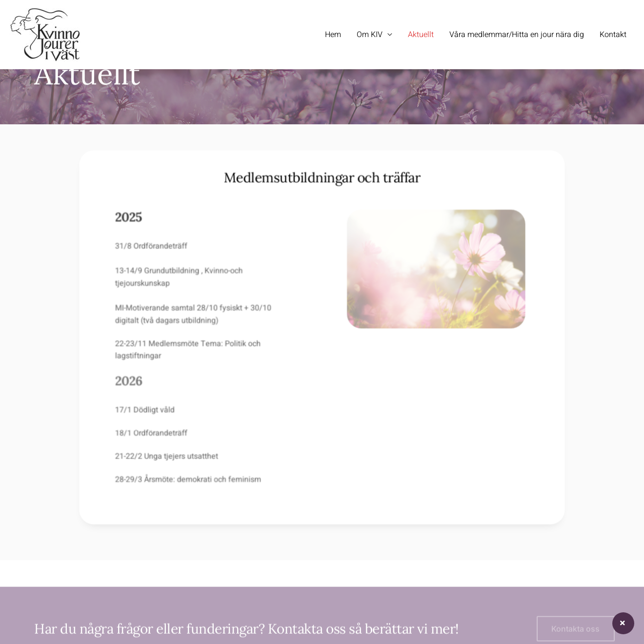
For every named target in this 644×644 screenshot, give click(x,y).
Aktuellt (421, 35)
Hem (333, 35)
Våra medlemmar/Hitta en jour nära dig (517, 35)
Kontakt (613, 35)
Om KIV (370, 35)
